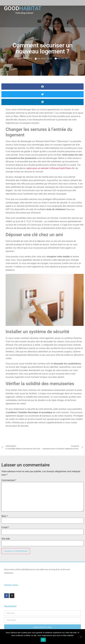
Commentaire (9, 480)
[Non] (81, 636)
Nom (5, 516)
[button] (39, 21)
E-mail (5, 527)
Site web (6, 539)
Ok (43, 640)
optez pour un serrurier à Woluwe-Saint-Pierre (49, 168)
